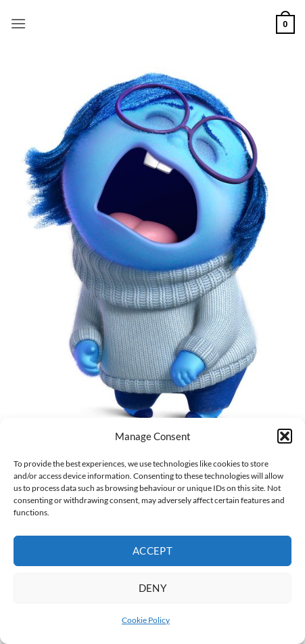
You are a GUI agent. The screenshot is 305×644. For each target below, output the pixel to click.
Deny (153, 588)
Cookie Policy (146, 620)
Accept (153, 551)
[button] (285, 436)
